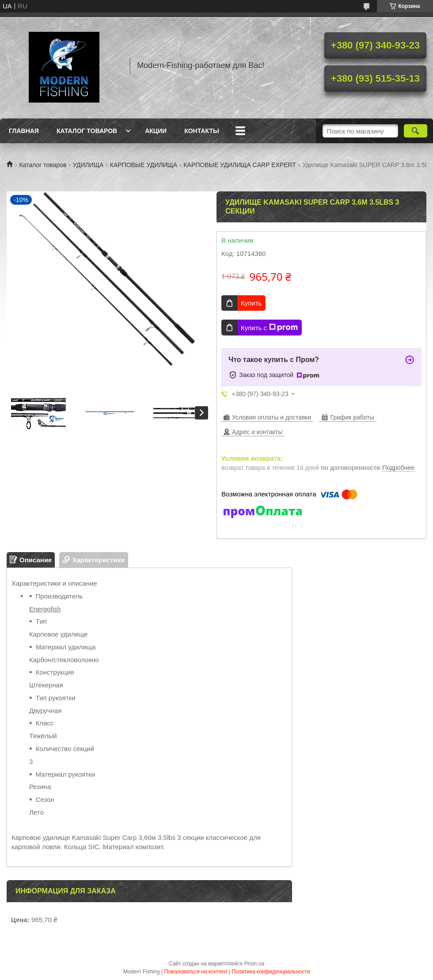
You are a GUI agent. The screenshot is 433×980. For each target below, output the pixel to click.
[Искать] (416, 131)
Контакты (201, 131)
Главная (24, 131)
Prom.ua (254, 964)
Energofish (45, 609)
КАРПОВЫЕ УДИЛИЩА (144, 165)
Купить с (269, 328)
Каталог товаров (87, 131)
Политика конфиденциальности (271, 972)
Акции (156, 131)
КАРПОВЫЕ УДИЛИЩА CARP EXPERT (239, 165)
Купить (251, 303)
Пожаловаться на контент (196, 972)
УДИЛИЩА (88, 165)
